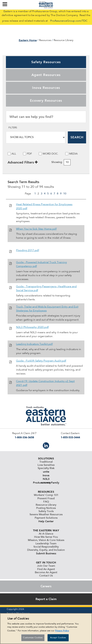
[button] (5, 5)
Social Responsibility (46, 547)
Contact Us (46, 576)
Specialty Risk (46, 468)
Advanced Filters (21, 162)
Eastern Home (28, 40)
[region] (46, 629)
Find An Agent (46, 569)
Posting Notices (46, 508)
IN (46, 446)
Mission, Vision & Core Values (46, 540)
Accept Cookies (58, 638)
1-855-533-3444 (70, 437)
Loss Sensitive (46, 465)
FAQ (46, 502)
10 (65, 194)
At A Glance (46, 534)
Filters (13, 128)
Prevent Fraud (46, 499)
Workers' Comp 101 (46, 495)
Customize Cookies (33, 638)
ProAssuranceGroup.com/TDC (69, 21)
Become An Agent (46, 573)
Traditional (46, 462)
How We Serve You (46, 537)
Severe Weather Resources (46, 515)
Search (77, 137)
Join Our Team (46, 566)
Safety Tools (46, 511)
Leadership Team (46, 544)
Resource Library (46, 505)
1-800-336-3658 (24, 437)
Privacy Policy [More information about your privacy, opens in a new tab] (62, 631)
